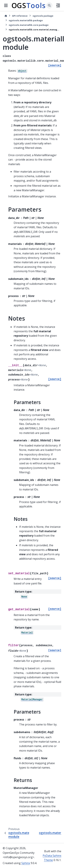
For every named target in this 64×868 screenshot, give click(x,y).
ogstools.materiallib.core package (29, 25)
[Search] (49, 5)
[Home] (6, 16)
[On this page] (58, 5)
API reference (20, 16)
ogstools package (43, 16)
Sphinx (26, 863)
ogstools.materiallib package (26, 20)
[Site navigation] (6, 5)
